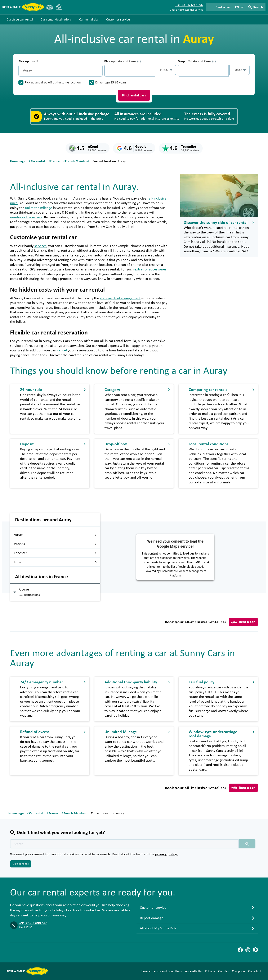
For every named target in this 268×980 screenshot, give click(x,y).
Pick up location (30, 61)
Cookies (223, 971)
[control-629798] (130, 71)
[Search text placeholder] (124, 844)
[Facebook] (240, 950)
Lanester (55, 553)
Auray (55, 535)
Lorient (55, 562)
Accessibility (193, 971)
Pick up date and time (122, 61)
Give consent (21, 864)
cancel (62, 350)
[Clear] (98, 71)
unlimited (39, 208)
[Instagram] (248, 950)
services (40, 246)
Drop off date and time (197, 61)
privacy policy (166, 854)
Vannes (55, 544)
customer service (193, 10)
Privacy (210, 971)
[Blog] (255, 950)
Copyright (255, 971)
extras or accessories (150, 269)
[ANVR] (50, 7)
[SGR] (59, 7)
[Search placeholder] (247, 844)
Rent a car (243, 622)
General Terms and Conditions (161, 971)
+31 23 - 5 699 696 (33, 923)
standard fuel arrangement (120, 298)
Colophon (238, 971)
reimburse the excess (26, 217)
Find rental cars (134, 95)
